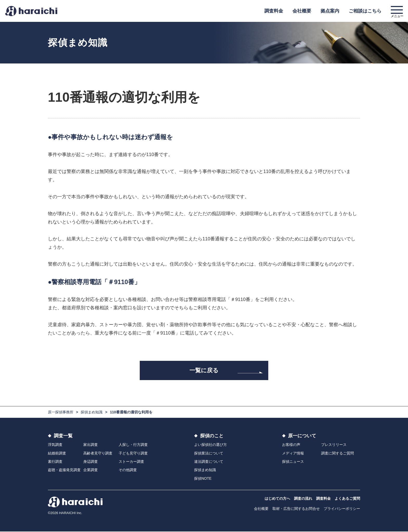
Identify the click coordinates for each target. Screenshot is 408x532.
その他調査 (128, 470)
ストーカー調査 (131, 462)
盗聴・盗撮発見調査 (64, 470)
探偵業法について (209, 453)
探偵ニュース (293, 462)
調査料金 (274, 11)
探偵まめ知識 (92, 413)
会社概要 (302, 11)
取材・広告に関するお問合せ (296, 509)
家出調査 (91, 445)
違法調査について (209, 462)
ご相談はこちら (365, 11)
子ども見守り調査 (133, 453)
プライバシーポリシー (342, 509)
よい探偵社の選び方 (211, 445)
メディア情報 (293, 453)
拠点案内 (330, 11)
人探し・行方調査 (133, 445)
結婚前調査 (57, 453)
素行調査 (55, 462)
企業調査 (91, 470)
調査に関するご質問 (337, 453)
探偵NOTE (203, 479)
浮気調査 (55, 445)
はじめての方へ (277, 499)
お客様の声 (291, 445)
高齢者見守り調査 (98, 453)
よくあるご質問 (347, 499)
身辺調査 (91, 462)
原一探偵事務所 (61, 413)
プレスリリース (334, 445)
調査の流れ (303, 499)
